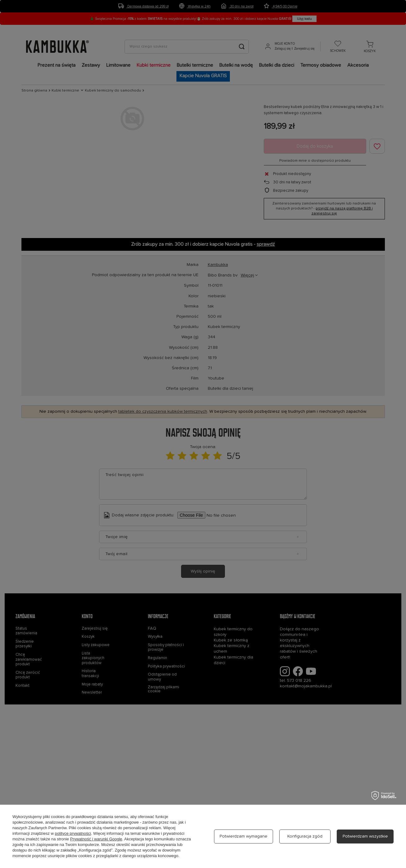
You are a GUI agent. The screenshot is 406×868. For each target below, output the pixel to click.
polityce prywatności (73, 833)
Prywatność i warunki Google (96, 839)
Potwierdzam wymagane (244, 836)
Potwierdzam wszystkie (365, 836)
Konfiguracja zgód (305, 836)
